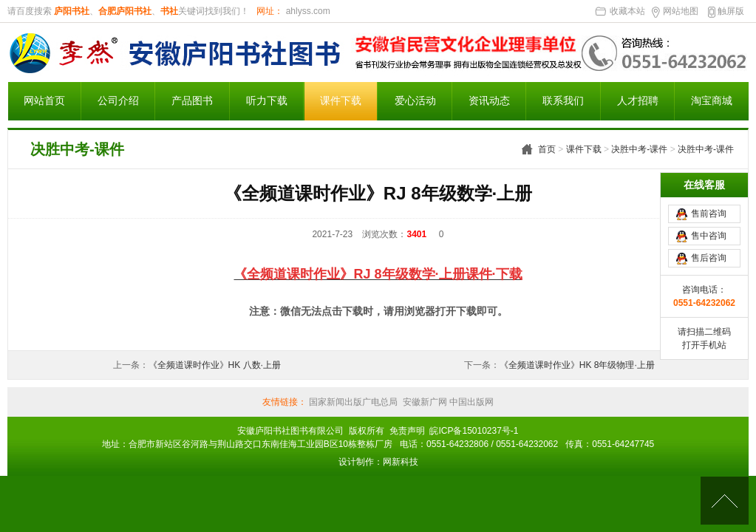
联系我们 (563, 101)
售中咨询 (709, 236)
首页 (547, 149)
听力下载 (267, 101)
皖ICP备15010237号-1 (474, 431)
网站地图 (681, 11)
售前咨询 (709, 214)
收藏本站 (627, 11)
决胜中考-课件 (639, 149)
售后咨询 (709, 258)
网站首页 (44, 101)
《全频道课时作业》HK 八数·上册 (215, 365)
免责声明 (407, 431)
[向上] (725, 501)
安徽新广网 (425, 402)
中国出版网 (470, 402)
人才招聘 (638, 101)
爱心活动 (415, 101)
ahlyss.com (306, 11)
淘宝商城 (712, 101)
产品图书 (192, 101)
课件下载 (341, 101)
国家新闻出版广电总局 (353, 402)
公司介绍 (118, 101)
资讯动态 (489, 101)
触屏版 (731, 11)
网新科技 (401, 462)
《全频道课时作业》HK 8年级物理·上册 (577, 365)
